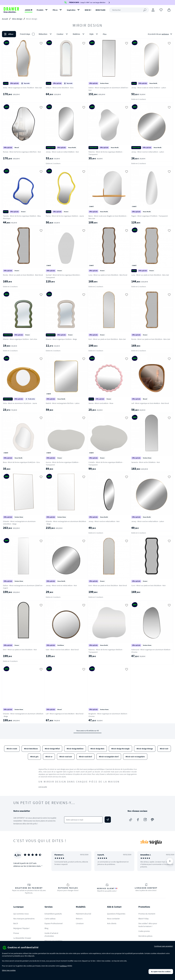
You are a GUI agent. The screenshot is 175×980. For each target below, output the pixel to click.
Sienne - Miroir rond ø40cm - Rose (101, 403)
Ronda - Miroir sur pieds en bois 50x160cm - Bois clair (151, 339)
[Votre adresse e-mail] (83, 820)
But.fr (16, 923)
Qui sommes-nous (21, 914)
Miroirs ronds (12, 749)
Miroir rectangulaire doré (109, 757)
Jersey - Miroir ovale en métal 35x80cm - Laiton (149, 88)
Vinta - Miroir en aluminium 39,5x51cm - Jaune (20, 403)
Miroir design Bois (97, 749)
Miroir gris (34, 757)
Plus (105, 34)
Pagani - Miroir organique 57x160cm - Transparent (150, 216)
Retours (79, 919)
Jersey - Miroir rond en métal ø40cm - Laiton (148, 152)
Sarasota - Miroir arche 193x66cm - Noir (146, 462)
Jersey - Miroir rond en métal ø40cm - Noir (61, 585)
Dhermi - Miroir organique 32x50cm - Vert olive (20, 339)
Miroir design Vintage (145, 749)
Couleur (63, 34)
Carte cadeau (50, 919)
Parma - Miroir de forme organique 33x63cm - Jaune (65, 216)
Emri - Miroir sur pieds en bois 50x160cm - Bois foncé (108, 585)
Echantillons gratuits (53, 914)
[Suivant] (170, 861)
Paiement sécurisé (84, 914)
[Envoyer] (108, 820)
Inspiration (71, 10)
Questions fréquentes (116, 914)
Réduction (46, 34)
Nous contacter (113, 919)
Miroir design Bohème (75, 749)
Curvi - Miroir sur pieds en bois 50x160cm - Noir (148, 585)
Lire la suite (43, 787)
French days (25, 34)
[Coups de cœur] (161, 10)
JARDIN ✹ (29, 10)
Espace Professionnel (54, 923)
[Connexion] (153, 10)
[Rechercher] (129, 10)
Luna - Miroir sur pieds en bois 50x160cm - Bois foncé (108, 275)
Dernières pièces (145, 936)
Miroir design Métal (52, 749)
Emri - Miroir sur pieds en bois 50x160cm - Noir (20, 650)
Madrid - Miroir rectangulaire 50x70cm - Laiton (63, 403)
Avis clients (112, 923)
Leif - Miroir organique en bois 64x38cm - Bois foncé (65, 714)
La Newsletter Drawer (22, 938)
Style (94, 34)
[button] (87, 34)
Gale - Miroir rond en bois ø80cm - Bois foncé (62, 650)
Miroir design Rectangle (120, 749)
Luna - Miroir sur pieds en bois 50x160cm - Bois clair (150, 275)
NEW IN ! (88, 10)
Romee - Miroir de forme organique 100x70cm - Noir (22, 152)
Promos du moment (147, 914)
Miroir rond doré (86, 757)
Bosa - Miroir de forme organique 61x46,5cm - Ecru (21, 462)
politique (63, 966)
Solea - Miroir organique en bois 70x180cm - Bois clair (22, 88)
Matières (79, 34)
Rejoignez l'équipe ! (22, 928)
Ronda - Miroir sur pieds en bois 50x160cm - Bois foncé (23, 275)
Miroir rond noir (66, 757)
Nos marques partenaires (24, 919)
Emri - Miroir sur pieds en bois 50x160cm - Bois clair (107, 339)
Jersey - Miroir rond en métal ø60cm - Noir (104, 521)
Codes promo (144, 931)
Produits (40, 10)
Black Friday (143, 919)
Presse (16, 933)
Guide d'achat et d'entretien (51, 935)
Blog (46, 928)
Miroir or (49, 757)
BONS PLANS (100, 10)
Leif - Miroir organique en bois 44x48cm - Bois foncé (150, 403)
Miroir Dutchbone (31, 749)
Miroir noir (164, 749)
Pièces (55, 10)
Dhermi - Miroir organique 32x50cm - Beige (61, 339)
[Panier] (169, 10)
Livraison (80, 923)
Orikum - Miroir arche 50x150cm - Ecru (60, 88)
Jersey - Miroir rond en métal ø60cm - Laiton (148, 521)
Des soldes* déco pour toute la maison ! (148, 925)
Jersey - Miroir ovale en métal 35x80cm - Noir (62, 152)
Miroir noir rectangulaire (135, 757)
